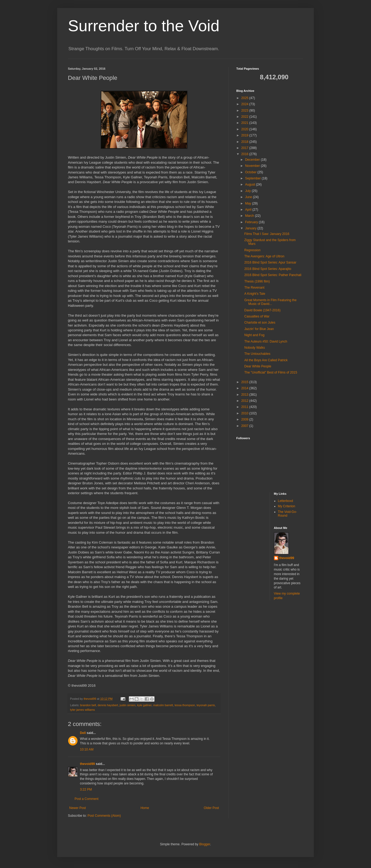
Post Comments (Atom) (104, 816)
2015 (245, 382)
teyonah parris (206, 705)
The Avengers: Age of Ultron (264, 256)
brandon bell (88, 705)
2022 (245, 117)
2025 (245, 98)
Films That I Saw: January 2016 (267, 234)
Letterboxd (286, 501)
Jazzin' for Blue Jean (259, 329)
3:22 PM (86, 790)
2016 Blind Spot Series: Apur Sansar (270, 262)
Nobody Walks (255, 348)
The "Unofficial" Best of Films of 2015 (271, 372)
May (249, 203)
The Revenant (254, 288)
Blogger (205, 844)
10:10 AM (87, 749)
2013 (245, 395)
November (253, 166)
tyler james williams (82, 710)
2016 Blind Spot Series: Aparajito (268, 269)
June (249, 197)
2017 (245, 148)
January (251, 228)
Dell (83, 733)
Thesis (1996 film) (257, 281)
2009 (245, 419)
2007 (245, 426)
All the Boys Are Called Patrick (266, 360)
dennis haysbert (108, 705)
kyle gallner (144, 705)
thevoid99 (87, 764)
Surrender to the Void (144, 26)
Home (145, 808)
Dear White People (258, 366)
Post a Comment (86, 799)
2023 (245, 111)
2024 (245, 104)
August (251, 184)
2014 (245, 388)
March (250, 216)
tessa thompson (185, 705)
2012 (245, 401)
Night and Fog (254, 335)
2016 (245, 154)
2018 (245, 142)
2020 (245, 129)
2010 (245, 413)
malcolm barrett (163, 705)
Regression (252, 250)
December (253, 160)
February (252, 222)
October (251, 172)
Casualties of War (257, 316)
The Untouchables (257, 354)
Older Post (211, 808)
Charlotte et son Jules (260, 323)
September (253, 178)
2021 (245, 123)
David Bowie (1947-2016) (262, 310)
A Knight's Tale (255, 294)
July (248, 191)
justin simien (128, 705)
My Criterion (287, 506)
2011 (245, 407)
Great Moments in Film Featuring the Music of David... (270, 302)
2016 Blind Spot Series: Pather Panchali (273, 275)
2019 (245, 135)
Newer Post (78, 808)
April (249, 210)
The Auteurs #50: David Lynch (266, 341)
